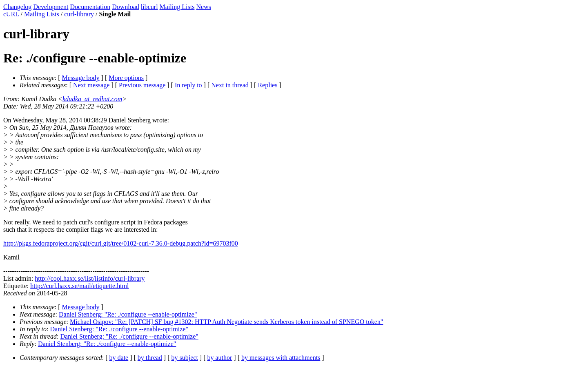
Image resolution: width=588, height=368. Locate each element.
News (203, 7)
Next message (91, 85)
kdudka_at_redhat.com (92, 99)
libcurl (149, 7)
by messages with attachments (281, 358)
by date (119, 358)
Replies (267, 85)
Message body (81, 78)
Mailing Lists (177, 7)
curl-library (79, 14)
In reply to (188, 85)
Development (51, 7)
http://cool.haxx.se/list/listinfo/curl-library (90, 278)
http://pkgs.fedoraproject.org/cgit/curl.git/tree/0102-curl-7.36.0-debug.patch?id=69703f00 (121, 243)
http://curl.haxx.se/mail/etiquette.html (79, 286)
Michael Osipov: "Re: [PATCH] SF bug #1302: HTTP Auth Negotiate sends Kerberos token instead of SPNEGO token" (226, 322)
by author (219, 358)
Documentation (90, 7)
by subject (185, 358)
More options (126, 78)
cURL (11, 14)
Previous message (142, 85)
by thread (150, 358)
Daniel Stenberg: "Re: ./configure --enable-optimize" (128, 314)
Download (126, 7)
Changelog (17, 7)
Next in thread (230, 85)
